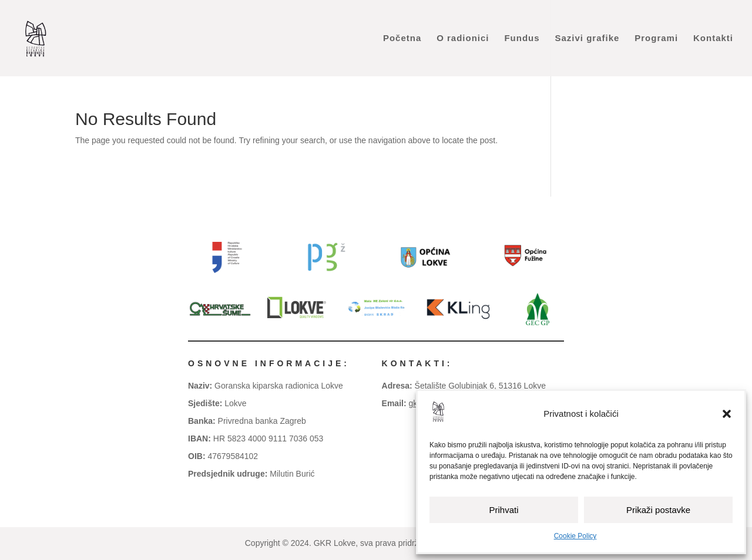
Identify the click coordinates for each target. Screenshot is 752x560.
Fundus (522, 38)
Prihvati (503, 510)
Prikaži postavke (658, 510)
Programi (656, 38)
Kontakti (713, 38)
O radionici (463, 38)
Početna (402, 38)
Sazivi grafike (587, 38)
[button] (727, 414)
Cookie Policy (575, 536)
